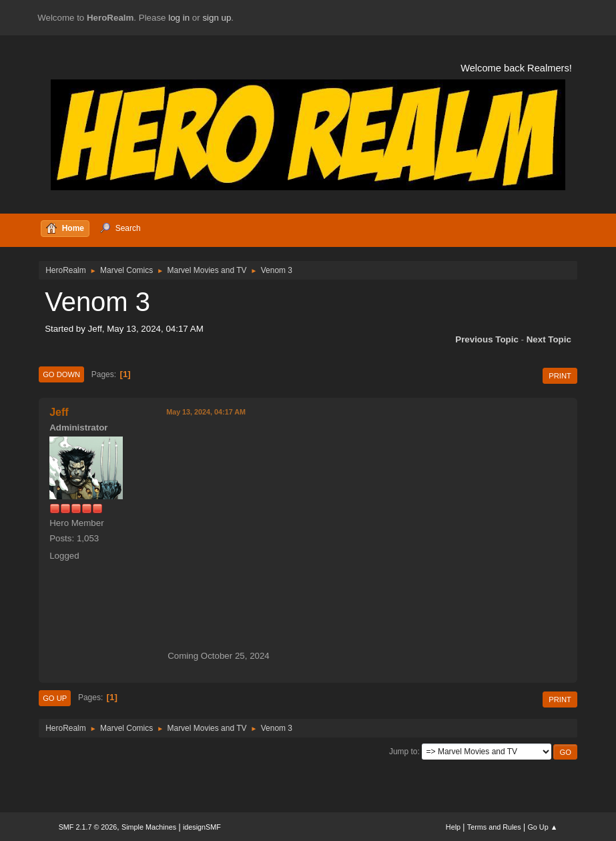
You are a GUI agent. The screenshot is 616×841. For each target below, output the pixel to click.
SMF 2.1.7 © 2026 (88, 827)
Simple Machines (149, 827)
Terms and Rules (494, 827)
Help (453, 827)
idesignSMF (202, 827)
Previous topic (487, 339)
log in (179, 18)
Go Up (55, 698)
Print (560, 376)
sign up (217, 18)
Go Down (61, 374)
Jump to (403, 752)
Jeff (59, 412)
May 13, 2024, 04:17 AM (206, 412)
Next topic (549, 339)
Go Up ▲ (542, 827)
